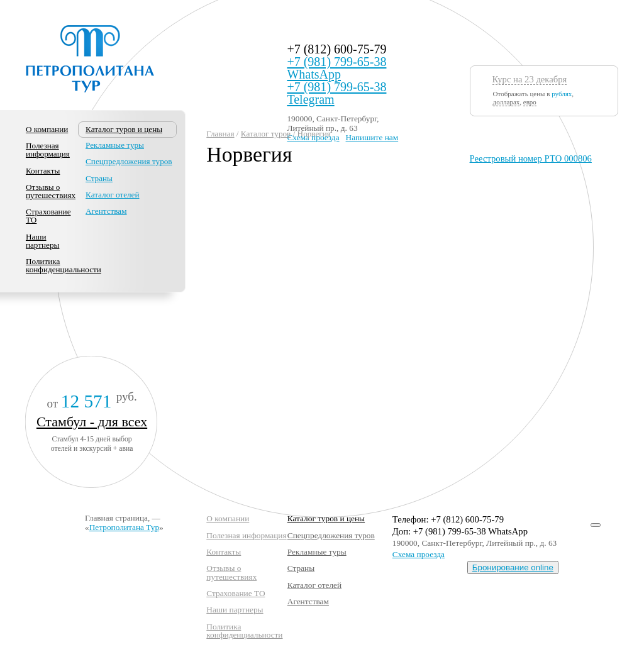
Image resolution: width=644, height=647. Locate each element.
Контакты (43, 171)
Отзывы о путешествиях (51, 191)
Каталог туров (266, 134)
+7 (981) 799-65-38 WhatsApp (336, 68)
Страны (99, 178)
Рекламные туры (115, 145)
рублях (562, 94)
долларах (507, 102)
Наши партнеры (42, 241)
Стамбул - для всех (92, 422)
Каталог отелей (112, 195)
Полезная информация (48, 150)
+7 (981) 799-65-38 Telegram (336, 93)
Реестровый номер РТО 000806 (531, 158)
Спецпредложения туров (129, 161)
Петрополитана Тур (124, 527)
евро (530, 102)
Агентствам (106, 211)
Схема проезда (419, 554)
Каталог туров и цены (326, 518)
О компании (47, 129)
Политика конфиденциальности (64, 265)
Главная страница (116, 518)
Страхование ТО (48, 216)
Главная (220, 134)
